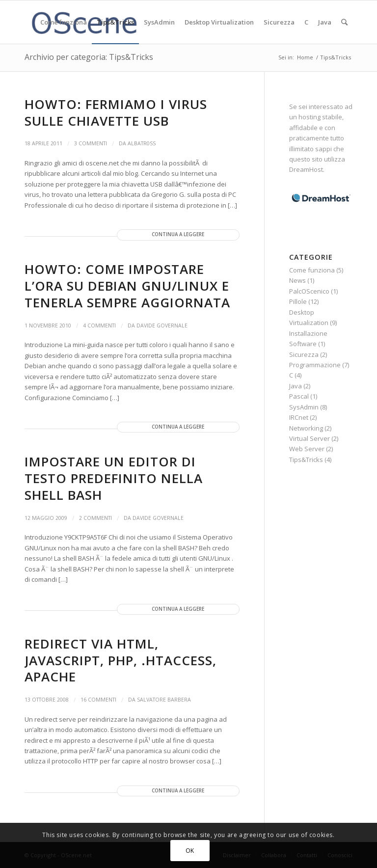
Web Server (307, 449)
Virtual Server (310, 438)
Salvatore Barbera (164, 700)
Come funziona (312, 270)
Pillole (298, 301)
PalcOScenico (309, 291)
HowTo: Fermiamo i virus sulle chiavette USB (116, 112)
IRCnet (299, 417)
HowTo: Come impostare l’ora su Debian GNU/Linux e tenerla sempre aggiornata (127, 286)
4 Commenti (99, 325)
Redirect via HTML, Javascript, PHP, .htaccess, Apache (121, 660)
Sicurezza (304, 354)
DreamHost (306, 169)
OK (190, 851)
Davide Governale (162, 325)
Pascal (299, 396)
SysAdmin (304, 407)
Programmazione (315, 365)
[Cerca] (344, 22)
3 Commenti (91, 143)
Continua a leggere (178, 234)
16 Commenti (98, 700)
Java (296, 386)
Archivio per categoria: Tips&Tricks (89, 57)
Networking (306, 428)
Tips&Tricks (306, 460)
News (297, 280)
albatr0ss (142, 143)
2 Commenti (95, 518)
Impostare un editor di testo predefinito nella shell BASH (114, 478)
